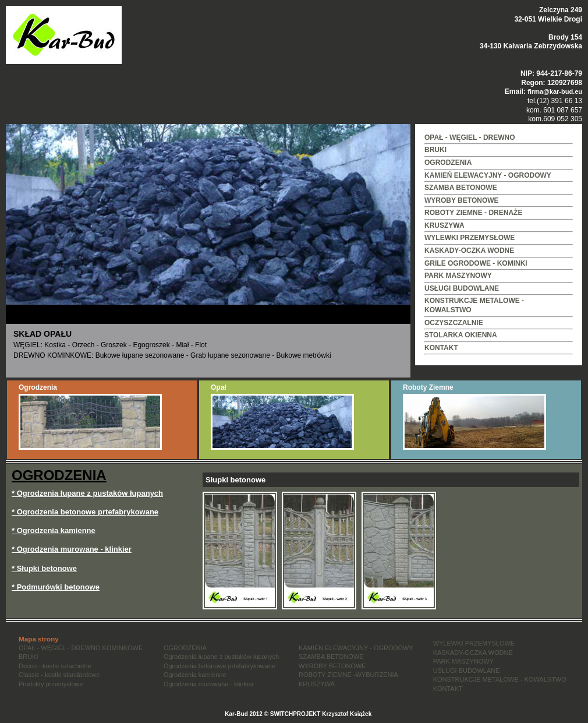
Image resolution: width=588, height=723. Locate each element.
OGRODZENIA (448, 163)
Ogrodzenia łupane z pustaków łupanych (221, 657)
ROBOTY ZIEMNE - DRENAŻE (473, 213)
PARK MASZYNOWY (458, 276)
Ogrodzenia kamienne (195, 675)
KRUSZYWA (444, 225)
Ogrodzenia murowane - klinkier (209, 684)
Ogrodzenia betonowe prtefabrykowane (219, 666)
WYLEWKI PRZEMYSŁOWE (470, 238)
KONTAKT (441, 348)
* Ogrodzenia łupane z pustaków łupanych (87, 493)
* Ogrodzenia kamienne (54, 530)
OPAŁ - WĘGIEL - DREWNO (470, 137)
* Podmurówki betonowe (56, 587)
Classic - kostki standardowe (59, 675)
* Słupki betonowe (44, 568)
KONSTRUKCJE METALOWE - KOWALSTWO (500, 679)
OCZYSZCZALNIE (454, 323)
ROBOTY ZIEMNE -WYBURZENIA (348, 675)
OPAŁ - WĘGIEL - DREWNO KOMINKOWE (81, 648)
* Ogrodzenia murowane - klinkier (72, 549)
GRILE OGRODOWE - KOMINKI (476, 263)
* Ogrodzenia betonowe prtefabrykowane (85, 512)
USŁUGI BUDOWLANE (462, 288)
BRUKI (435, 150)
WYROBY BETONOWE (462, 200)
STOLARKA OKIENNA (461, 335)
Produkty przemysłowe (51, 684)
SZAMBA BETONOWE (461, 188)
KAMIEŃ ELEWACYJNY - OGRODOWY (488, 175)
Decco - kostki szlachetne (55, 666)
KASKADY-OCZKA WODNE (469, 251)
